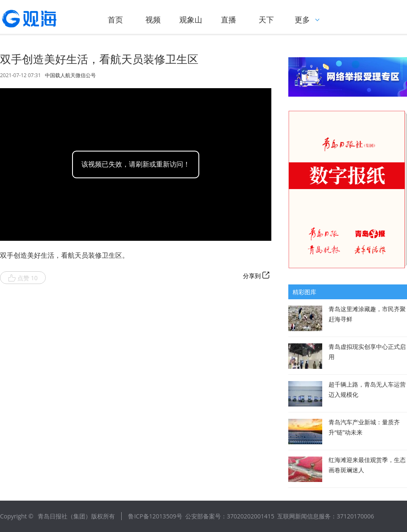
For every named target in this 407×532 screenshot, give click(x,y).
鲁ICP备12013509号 (155, 516)
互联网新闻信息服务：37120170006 (326, 516)
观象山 (191, 19)
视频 (153, 19)
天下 (266, 19)
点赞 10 (23, 278)
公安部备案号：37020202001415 (230, 516)
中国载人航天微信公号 (70, 75)
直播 (229, 19)
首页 (115, 19)
